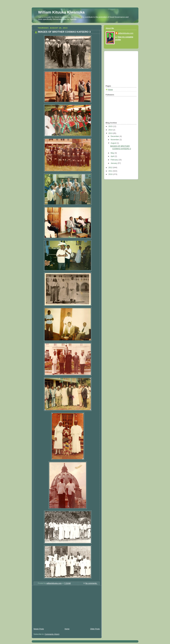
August (114, 143)
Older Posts (95, 629)
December (115, 136)
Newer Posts (39, 629)
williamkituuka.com (126, 33)
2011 (111, 171)
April (113, 156)
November (115, 140)
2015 (111, 126)
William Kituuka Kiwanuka (61, 12)
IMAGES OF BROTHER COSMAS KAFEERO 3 (64, 32)
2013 (111, 133)
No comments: (91, 583)
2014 (111, 130)
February (114, 160)
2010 (111, 174)
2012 (111, 168)
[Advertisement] (53, 607)
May (113, 153)
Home (67, 629)
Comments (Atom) (52, 634)
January (114, 163)
